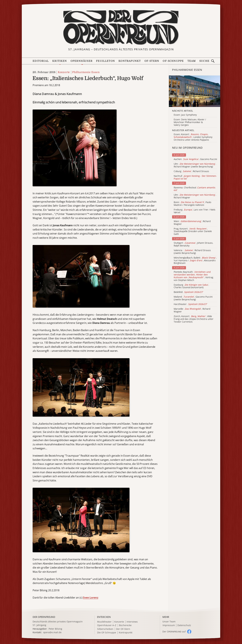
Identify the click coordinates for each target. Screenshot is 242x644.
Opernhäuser (82, 61)
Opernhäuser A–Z (107, 625)
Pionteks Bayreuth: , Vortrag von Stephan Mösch (193, 276)
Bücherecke (125, 625)
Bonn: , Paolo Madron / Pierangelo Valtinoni (192, 204)
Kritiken (60, 61)
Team (192, 61)
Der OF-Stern (123, 629)
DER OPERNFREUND (44, 617)
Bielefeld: (189, 292)
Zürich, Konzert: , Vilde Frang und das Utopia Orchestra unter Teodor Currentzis (194, 319)
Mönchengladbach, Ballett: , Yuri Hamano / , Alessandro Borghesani (195, 260)
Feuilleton (106, 61)
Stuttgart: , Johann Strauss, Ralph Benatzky (193, 244)
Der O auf (174, 632)
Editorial (41, 61)
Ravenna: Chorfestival (195, 189)
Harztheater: (191, 304)
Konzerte (64, 72)
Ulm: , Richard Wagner (195, 196)
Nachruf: (195, 177)
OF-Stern (152, 61)
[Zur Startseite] (121, 27)
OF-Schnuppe (173, 61)
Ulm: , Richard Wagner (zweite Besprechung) (195, 165)
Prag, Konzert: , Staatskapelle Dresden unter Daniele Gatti (193, 231)
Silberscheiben (105, 629)
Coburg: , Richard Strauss (191, 171)
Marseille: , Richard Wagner (192, 310)
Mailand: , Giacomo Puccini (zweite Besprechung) (193, 298)
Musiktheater (104, 622)
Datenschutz (184, 625)
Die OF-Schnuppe (107, 633)
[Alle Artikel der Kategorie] (195, 91)
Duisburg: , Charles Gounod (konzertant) (191, 286)
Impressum (169, 625)
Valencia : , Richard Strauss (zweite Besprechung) (192, 252)
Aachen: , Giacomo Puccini (195, 159)
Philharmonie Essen (86, 72)
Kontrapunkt (130, 61)
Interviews (132, 622)
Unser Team (169, 622)
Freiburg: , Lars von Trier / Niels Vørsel (195, 211)
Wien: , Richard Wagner (192, 223)
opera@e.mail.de (52, 632)
